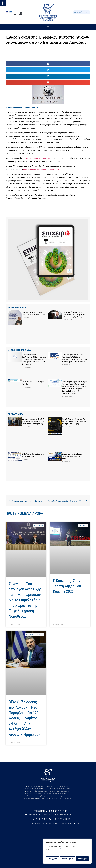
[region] (67, 851)
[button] (3, 3)
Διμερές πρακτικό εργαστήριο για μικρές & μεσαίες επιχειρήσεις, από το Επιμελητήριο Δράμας (75, 421)
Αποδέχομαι (82, 859)
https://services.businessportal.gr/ (37, 158)
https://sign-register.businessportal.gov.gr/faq (41, 170)
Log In (18, 13)
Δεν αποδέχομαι (68, 859)
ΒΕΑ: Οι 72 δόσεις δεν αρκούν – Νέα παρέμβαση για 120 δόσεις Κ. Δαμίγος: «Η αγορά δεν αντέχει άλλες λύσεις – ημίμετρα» (24, 718)
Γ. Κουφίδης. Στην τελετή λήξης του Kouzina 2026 (67, 586)
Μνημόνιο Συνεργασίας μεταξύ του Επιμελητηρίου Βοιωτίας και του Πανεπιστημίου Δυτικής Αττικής (34, 421)
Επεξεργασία (52, 859)
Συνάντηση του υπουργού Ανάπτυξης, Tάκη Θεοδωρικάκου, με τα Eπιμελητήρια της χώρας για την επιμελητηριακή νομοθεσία (26, 600)
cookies (61, 849)
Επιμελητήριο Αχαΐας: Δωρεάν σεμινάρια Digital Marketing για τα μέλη (73, 456)
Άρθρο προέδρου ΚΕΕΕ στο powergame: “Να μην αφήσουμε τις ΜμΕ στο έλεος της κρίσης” (75, 315)
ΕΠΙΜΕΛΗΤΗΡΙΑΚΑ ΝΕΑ (14, 107)
